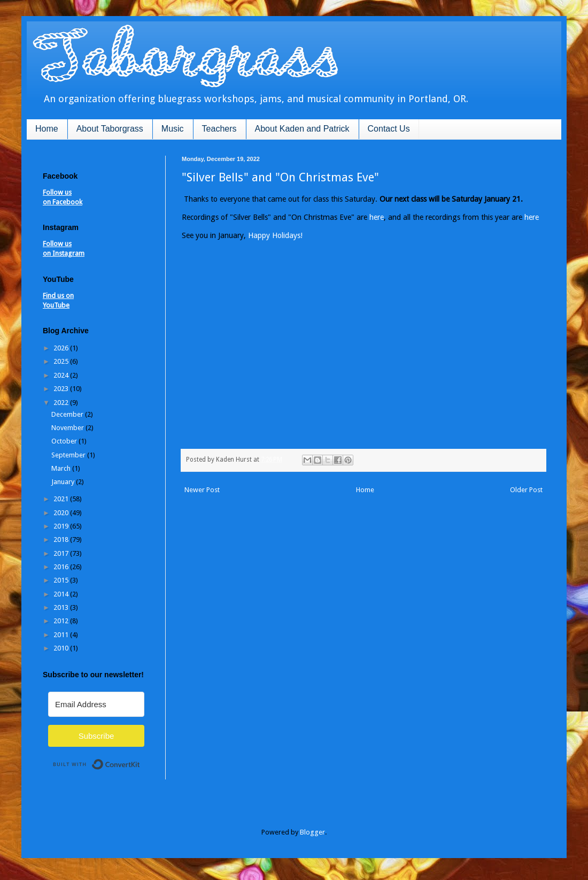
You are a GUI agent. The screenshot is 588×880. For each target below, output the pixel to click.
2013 (62, 607)
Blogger (312, 832)
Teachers (219, 129)
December (68, 414)
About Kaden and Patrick (302, 129)
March (62, 468)
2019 (62, 526)
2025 (62, 361)
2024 (62, 375)
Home (47, 129)
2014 (62, 594)
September (69, 455)
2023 (62, 389)
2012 (62, 621)
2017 (62, 553)
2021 (62, 499)
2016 (62, 567)
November (68, 428)
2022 (62, 403)
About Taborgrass (110, 129)
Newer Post (202, 490)
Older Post (526, 490)
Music (173, 129)
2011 (62, 635)
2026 (62, 348)
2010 (62, 648)
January (64, 482)
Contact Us (389, 129)
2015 (62, 580)
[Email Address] (96, 704)
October (65, 441)
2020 (62, 513)
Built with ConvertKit (140, 760)
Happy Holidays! (275, 235)
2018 (62, 540)
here (377, 217)
